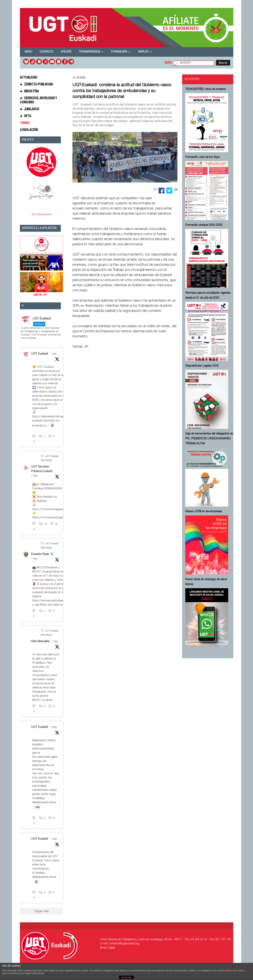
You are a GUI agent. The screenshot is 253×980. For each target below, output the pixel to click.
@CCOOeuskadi (47, 568)
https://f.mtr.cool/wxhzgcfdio (50, 518)
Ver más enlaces (41, 214)
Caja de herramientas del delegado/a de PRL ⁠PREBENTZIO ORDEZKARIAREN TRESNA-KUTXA (209, 439)
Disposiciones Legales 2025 (202, 366)
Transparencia (91, 52)
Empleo (145, 52)
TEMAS (25, 123)
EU (170, 63)
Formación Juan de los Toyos (202, 157)
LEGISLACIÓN (29, 130)
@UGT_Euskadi (42, 572)
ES (166, 63)
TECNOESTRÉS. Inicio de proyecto (205, 89)
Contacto (46, 52)
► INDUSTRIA (29, 92)
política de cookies (235, 971)
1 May (54, 354)
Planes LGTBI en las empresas (204, 512)
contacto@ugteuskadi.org (124, 944)
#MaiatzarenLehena (44, 803)
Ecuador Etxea (40, 554)
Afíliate (66, 52)
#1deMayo (39, 663)
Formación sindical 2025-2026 (204, 225)
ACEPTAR (126, 977)
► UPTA (26, 116)
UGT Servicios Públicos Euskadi (42, 469)
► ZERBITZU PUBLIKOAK (37, 85)
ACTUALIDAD (29, 78)
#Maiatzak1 (48, 485)
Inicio (28, 52)
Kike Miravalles (40, 641)
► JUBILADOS (30, 109)
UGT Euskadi (40, 354)
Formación (121, 52)
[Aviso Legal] (107, 948)
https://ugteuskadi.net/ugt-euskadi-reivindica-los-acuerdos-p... (49, 421)
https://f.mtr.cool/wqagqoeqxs (51, 509)
